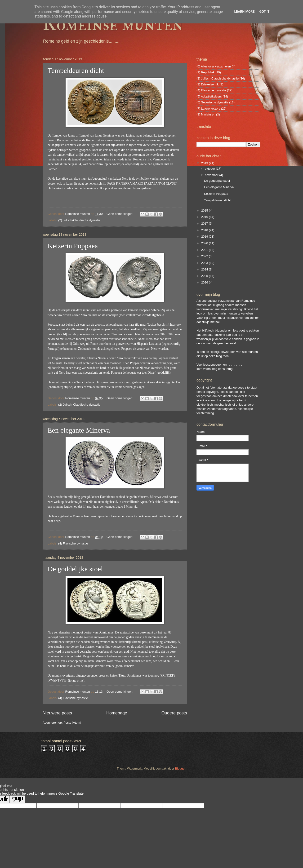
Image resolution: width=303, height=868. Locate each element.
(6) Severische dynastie (212, 102)
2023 (205, 263)
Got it (264, 12)
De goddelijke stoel (75, 569)
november (212, 175)
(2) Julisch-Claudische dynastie (79, 220)
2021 (205, 250)
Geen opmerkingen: (120, 214)
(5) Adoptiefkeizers (209, 96)
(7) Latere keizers (208, 108)
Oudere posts (174, 713)
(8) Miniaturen (206, 114)
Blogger (180, 768)
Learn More (244, 12)
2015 (205, 210)
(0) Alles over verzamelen (214, 66)
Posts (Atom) (72, 723)
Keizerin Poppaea (73, 246)
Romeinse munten (113, 24)
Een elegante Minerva (79, 430)
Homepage (117, 713)
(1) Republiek (206, 72)
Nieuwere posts (57, 713)
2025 (205, 276)
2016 (205, 217)
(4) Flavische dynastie (73, 543)
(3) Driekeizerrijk (208, 84)
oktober (210, 169)
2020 (205, 243)
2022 (205, 256)
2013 (205, 163)
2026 (205, 282)
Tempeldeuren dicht (76, 70)
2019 (205, 237)
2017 (205, 224)
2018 (205, 230)
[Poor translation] (17, 799)
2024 (205, 269)
